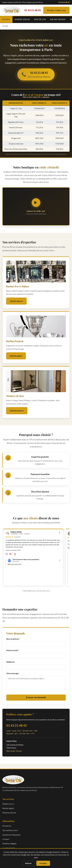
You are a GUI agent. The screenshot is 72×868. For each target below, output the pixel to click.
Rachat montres (17, 411)
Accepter (43, 863)
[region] (36, 558)
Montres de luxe (9, 813)
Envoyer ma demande (36, 698)
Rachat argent (58, 19)
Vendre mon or (16, 301)
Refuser (28, 863)
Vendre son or (22, 19)
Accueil (6, 19)
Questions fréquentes (11, 835)
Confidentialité (9, 848)
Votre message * (13, 673)
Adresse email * (13, 650)
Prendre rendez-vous (56, 10)
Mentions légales (9, 843)
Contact (6, 839)
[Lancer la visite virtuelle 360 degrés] (36, 206)
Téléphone (11, 662)
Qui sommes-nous (10, 830)
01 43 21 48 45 (64, 2)
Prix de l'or (40, 19)
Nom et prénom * (13, 639)
